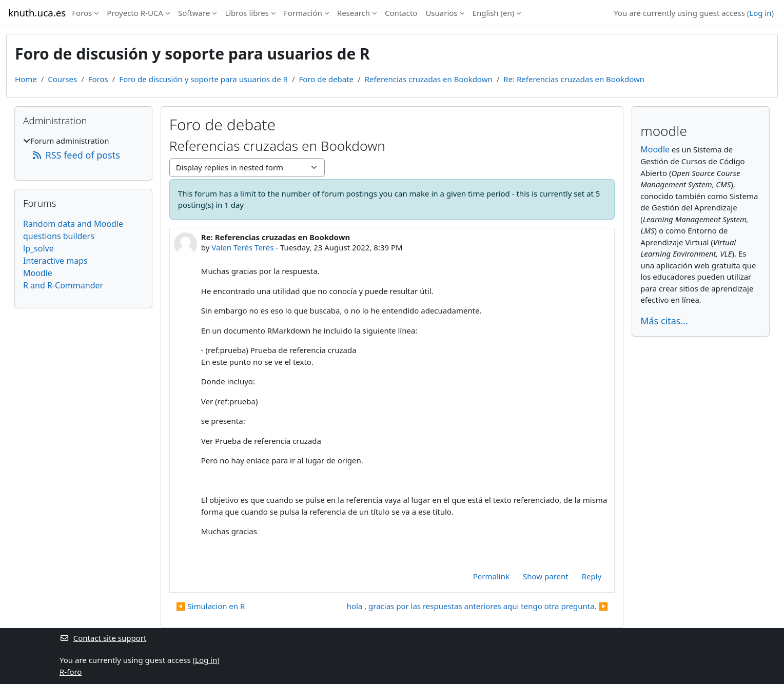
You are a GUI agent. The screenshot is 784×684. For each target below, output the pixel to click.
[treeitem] (83, 149)
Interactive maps (55, 261)
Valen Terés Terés (242, 247)
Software (194, 13)
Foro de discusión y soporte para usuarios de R (203, 79)
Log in (760, 13)
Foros (82, 13)
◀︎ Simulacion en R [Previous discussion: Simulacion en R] (211, 606)
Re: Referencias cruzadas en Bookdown (574, 79)
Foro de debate (327, 79)
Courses (62, 79)
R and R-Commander (63, 285)
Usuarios (441, 13)
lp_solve (38, 248)
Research (354, 13)
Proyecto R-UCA (135, 13)
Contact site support (103, 638)
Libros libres (247, 13)
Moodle (38, 273)
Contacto (401, 13)
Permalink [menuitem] (491, 576)
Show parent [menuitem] (546, 576)
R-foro (71, 672)
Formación (303, 13)
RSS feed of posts (76, 155)
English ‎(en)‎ (494, 13)
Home (26, 79)
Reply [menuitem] (592, 576)
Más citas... (664, 321)
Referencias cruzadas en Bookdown (429, 79)
